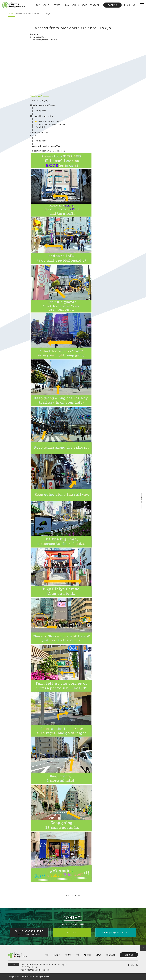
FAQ (67, 5)
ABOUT (46, 5)
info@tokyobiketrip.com (38, 970)
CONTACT (95, 5)
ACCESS (75, 5)
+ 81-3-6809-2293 (29, 967)
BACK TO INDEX (73, 895)
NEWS (84, 5)
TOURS (57, 5)
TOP (38, 5)
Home (11, 14)
